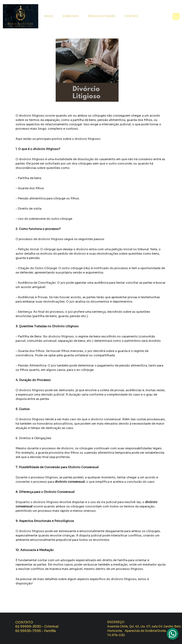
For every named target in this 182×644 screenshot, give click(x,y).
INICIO (48, 16)
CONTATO (132, 16)
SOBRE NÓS (70, 16)
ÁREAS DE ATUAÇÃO (102, 16)
